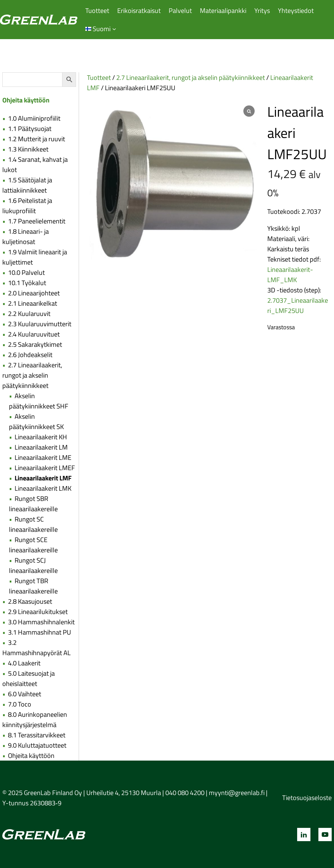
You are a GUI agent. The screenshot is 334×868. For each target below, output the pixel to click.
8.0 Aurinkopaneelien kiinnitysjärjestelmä (35, 719)
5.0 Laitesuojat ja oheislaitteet (29, 678)
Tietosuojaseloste (307, 798)
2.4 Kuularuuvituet (34, 334)
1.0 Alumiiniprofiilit (34, 118)
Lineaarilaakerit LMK (43, 488)
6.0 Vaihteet (25, 694)
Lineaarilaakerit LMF (43, 478)
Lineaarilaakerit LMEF (45, 468)
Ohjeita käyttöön (31, 755)
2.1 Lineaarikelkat (33, 303)
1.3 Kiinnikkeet (28, 149)
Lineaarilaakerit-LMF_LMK (290, 275)
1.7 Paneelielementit (37, 221)
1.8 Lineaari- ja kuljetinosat (26, 236)
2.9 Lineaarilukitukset (38, 612)
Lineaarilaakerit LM (41, 447)
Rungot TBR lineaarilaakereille (33, 586)
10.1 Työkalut (27, 283)
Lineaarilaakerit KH (41, 437)
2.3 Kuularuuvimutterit (40, 324)
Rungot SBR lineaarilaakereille (33, 504)
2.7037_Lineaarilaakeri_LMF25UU (298, 305)
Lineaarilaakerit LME (43, 457)
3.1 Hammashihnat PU (40, 632)
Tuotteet (99, 77)
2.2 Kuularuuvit (29, 313)
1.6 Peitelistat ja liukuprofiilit (27, 206)
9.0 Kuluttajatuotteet (37, 745)
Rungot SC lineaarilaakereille (33, 524)
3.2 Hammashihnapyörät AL (37, 648)
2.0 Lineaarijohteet (34, 293)
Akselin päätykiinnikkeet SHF (39, 401)
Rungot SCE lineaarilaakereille (33, 545)
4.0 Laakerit (24, 663)
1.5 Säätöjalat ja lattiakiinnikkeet (27, 185)
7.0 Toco (20, 704)
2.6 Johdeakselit (30, 355)
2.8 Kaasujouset (30, 601)
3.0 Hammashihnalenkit (41, 622)
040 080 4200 (185, 793)
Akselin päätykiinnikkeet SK (36, 421)
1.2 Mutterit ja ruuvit (37, 139)
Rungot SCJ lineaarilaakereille (33, 565)
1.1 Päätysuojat (30, 128)
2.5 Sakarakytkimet (35, 344)
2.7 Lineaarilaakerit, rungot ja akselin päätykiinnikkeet (32, 375)
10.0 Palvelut (26, 272)
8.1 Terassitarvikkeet (37, 735)
